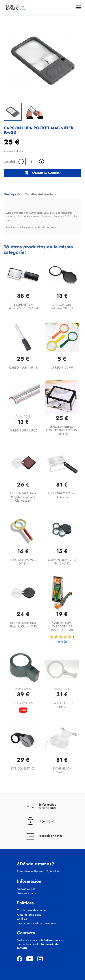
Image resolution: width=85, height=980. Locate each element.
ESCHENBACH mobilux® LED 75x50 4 (23, 306)
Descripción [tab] (13, 194)
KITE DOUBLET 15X (23, 768)
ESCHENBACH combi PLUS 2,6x (62, 495)
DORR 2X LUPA (23, 703)
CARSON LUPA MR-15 (23, 368)
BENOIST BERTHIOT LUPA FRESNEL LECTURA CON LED (62, 430)
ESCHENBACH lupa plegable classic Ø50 (23, 625)
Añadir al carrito (43, 173)
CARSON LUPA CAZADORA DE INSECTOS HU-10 (62, 626)
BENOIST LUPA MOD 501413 (23, 562)
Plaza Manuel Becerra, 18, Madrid (38, 871)
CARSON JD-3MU (62, 368)
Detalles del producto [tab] (41, 194)
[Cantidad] (31, 162)
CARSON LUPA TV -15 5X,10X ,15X (62, 562)
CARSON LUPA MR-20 (23, 430)
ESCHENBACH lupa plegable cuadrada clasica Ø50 (23, 497)
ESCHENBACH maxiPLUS (62, 770)
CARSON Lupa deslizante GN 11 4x (62, 306)
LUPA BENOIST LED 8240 (62, 705)
